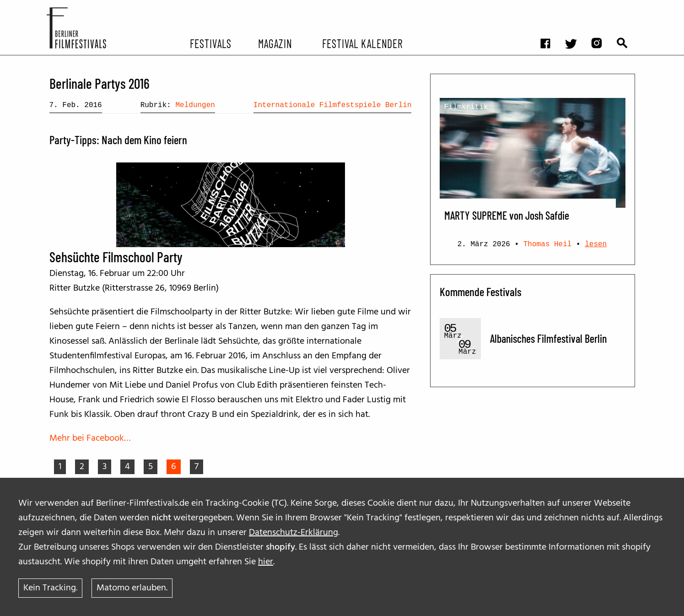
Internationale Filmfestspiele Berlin (333, 105)
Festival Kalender (363, 43)
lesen (596, 244)
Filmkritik (466, 107)
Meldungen (195, 105)
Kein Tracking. (50, 588)
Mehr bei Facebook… (90, 438)
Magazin (275, 43)
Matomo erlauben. (132, 588)
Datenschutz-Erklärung (294, 533)
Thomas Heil (548, 244)
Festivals (211, 43)
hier (266, 562)
